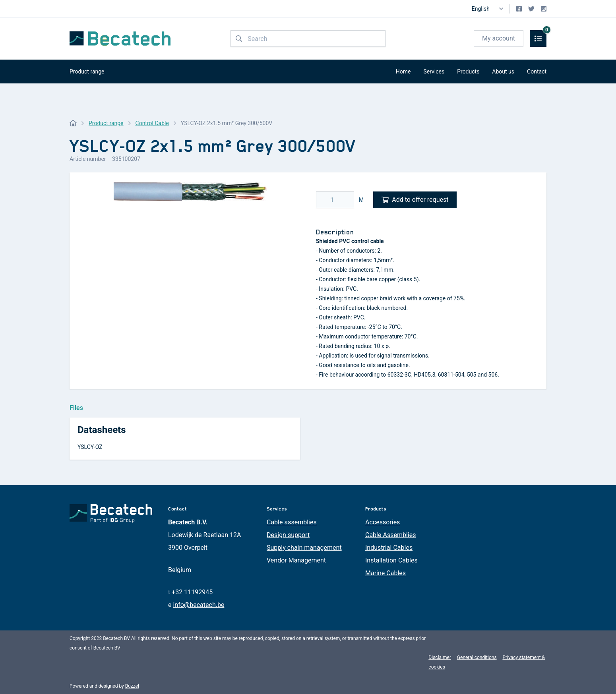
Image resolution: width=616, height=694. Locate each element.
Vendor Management (296, 560)
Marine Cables (385, 573)
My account (499, 38)
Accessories (383, 522)
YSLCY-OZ (90, 447)
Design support (288, 535)
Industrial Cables (389, 548)
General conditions (477, 657)
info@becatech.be (199, 605)
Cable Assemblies (390, 535)
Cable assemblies (292, 522)
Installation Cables (391, 560)
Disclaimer (440, 657)
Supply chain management (304, 548)
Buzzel (132, 686)
